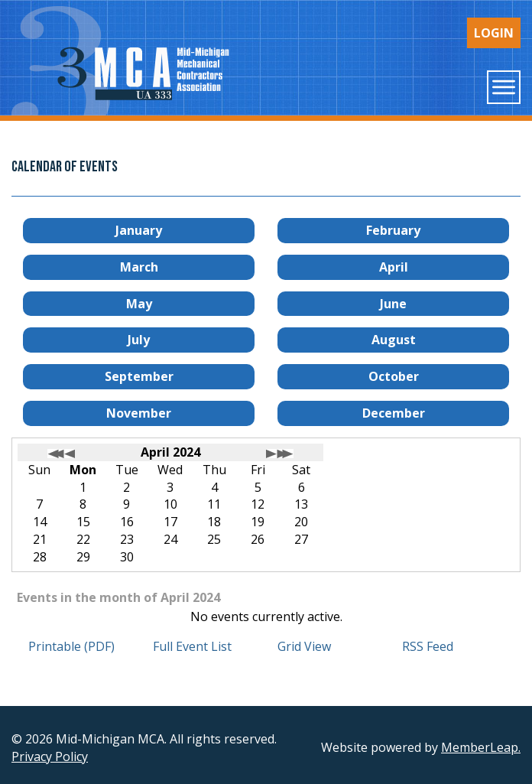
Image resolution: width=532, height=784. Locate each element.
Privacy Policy (50, 756)
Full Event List (192, 646)
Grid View (304, 646)
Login (494, 33)
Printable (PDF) (71, 646)
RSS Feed (428, 646)
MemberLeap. (481, 747)
